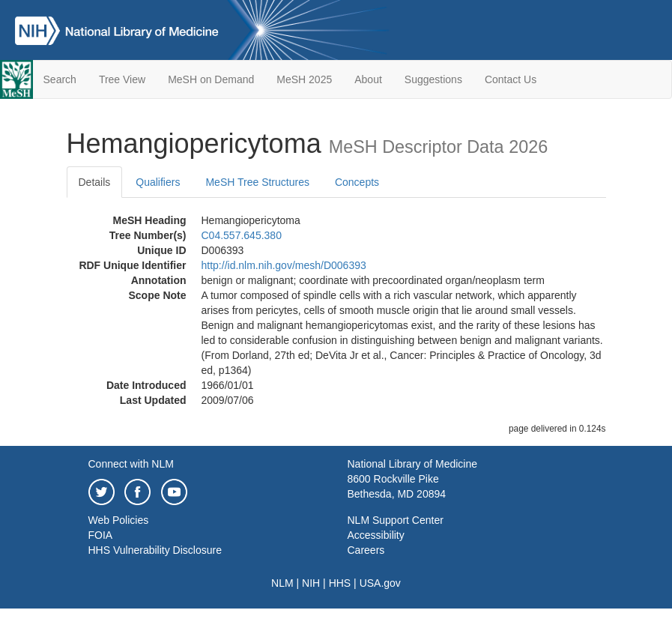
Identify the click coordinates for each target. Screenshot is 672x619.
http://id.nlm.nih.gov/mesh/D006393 (284, 265)
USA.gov (380, 583)
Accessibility (376, 535)
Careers (366, 550)
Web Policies (119, 520)
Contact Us (511, 79)
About (368, 79)
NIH (311, 583)
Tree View (122, 79)
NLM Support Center (396, 520)
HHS (340, 583)
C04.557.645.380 (242, 235)
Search (60, 79)
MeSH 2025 (304, 79)
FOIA (101, 535)
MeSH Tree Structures (257, 182)
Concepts (357, 182)
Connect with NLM (131, 464)
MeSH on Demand (211, 79)
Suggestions (433, 79)
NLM (282, 583)
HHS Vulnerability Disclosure (155, 550)
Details (95, 182)
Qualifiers (158, 182)
